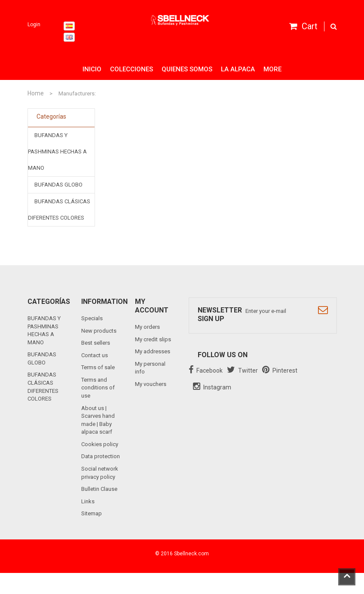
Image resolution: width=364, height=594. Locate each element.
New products (99, 331)
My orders (147, 327)
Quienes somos (187, 69)
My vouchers (151, 384)
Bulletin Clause (99, 489)
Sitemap (92, 513)
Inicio (92, 69)
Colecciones (132, 69)
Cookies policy (100, 444)
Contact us (95, 355)
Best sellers (96, 343)
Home (36, 93)
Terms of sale (98, 367)
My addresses (153, 351)
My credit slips (153, 339)
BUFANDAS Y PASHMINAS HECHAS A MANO (57, 152)
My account (152, 306)
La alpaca (238, 69)
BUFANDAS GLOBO (58, 185)
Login (34, 24)
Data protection (101, 456)
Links (88, 501)
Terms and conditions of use (98, 388)
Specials (92, 318)
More (272, 69)
